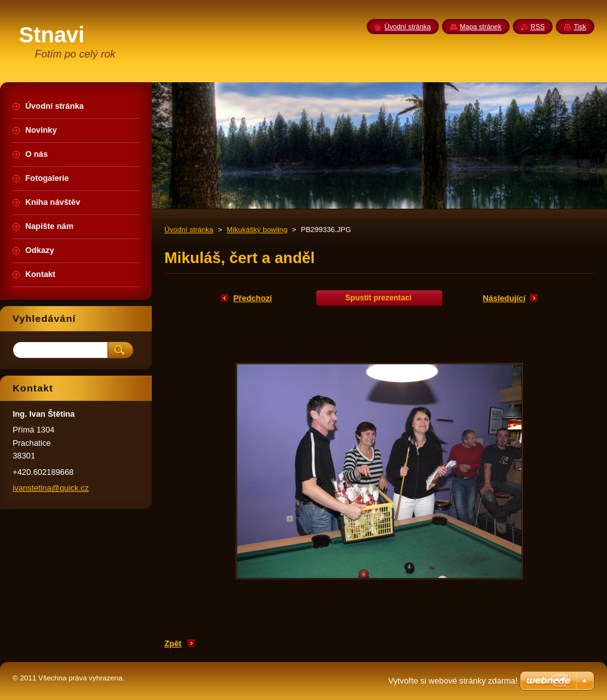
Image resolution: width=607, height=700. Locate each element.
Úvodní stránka (189, 230)
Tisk (580, 27)
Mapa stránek (481, 27)
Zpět (173, 643)
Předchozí (253, 298)
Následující (504, 298)
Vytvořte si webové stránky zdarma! (453, 681)
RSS (537, 27)
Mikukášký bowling (257, 230)
